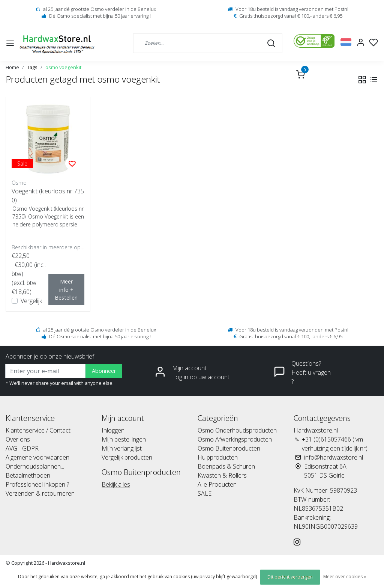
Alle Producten (217, 484)
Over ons (18, 439)
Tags (32, 67)
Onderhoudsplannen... (35, 466)
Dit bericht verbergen (290, 577)
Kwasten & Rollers (222, 475)
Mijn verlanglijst (122, 448)
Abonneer (104, 371)
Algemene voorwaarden (37, 457)
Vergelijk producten (127, 457)
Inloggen (113, 430)
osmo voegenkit (63, 67)
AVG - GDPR (22, 448)
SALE (205, 493)
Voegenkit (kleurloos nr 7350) (48, 196)
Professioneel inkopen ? (37, 484)
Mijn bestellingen (124, 439)
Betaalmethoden (28, 475)
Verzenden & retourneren (40, 493)
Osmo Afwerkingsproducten (235, 439)
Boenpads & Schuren (226, 466)
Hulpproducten (218, 457)
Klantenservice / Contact (38, 430)
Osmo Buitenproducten (229, 448)
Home (12, 67)
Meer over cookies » (345, 577)
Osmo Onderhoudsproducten (237, 430)
